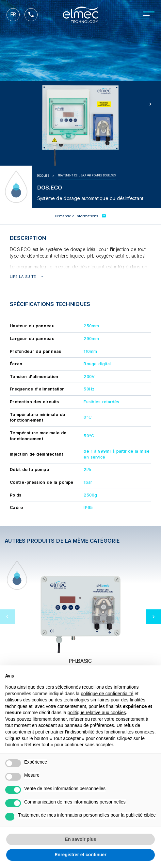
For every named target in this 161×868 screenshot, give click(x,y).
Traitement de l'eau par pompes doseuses (87, 175)
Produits (43, 176)
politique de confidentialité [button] (107, 694)
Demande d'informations (80, 216)
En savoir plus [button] (81, 839)
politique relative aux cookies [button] (97, 713)
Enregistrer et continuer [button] (80, 855)
